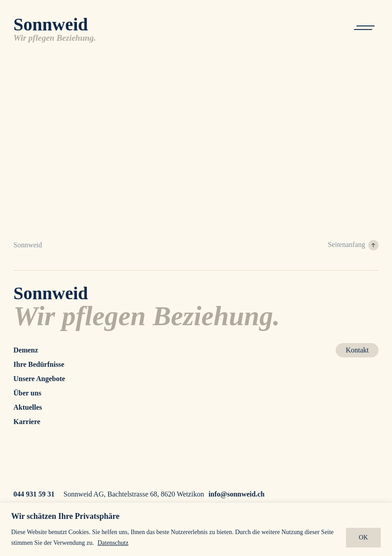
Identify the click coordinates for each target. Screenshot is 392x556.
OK (363, 537)
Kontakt (357, 350)
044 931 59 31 (34, 494)
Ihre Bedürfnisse (39, 364)
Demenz (26, 350)
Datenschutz (113, 543)
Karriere (27, 422)
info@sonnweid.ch (236, 494)
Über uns (27, 393)
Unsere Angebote (39, 379)
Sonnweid (28, 245)
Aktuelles (28, 407)
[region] (196, 529)
